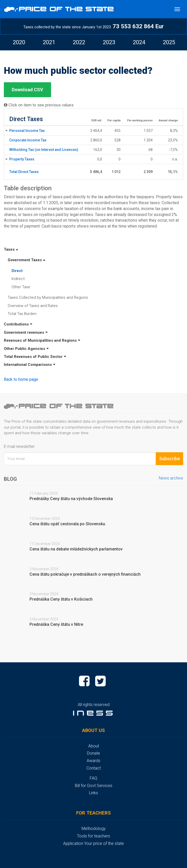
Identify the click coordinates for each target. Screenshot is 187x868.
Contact (94, 768)
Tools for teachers (93, 836)
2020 (19, 42)
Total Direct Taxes (24, 172)
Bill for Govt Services (94, 786)
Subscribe (169, 459)
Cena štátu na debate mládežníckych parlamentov (76, 549)
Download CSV (27, 90)
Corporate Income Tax (28, 140)
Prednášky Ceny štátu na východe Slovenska (71, 499)
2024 (139, 42)
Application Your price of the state (93, 843)
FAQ (93, 778)
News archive (171, 478)
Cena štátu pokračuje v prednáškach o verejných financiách (85, 574)
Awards (93, 761)
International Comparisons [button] (30, 365)
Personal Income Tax (27, 131)
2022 (79, 42)
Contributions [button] (18, 324)
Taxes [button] (11, 249)
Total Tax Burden (22, 314)
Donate (93, 753)
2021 (49, 42)
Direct (17, 271)
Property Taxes (22, 159)
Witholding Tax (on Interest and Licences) (44, 150)
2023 (109, 42)
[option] (19, 42)
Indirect (18, 279)
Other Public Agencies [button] (26, 349)
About (94, 746)
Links (93, 793)
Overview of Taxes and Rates (33, 306)
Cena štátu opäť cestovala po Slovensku (67, 524)
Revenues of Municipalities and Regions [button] (42, 340)
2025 (169, 42)
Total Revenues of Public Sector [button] (35, 357)
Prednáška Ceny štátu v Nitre (56, 624)
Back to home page (21, 379)
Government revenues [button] (26, 332)
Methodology (94, 829)
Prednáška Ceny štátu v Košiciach (61, 599)
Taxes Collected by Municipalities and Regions (48, 297)
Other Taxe (21, 287)
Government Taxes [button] (27, 260)
